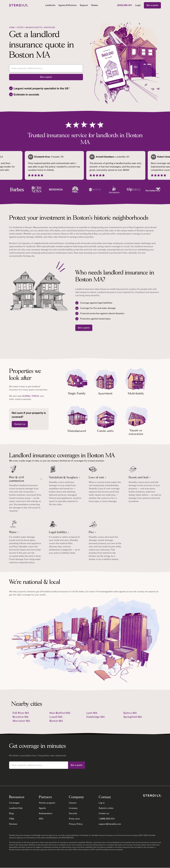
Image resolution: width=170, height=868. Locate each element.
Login (138, 5)
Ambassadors (46, 813)
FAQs (12, 819)
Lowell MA (56, 717)
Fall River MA (21, 713)
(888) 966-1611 (125, 5)
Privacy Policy (76, 824)
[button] (50, 5)
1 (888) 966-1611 (107, 819)
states (20, 27)
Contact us (20, 424)
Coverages (14, 803)
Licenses (73, 808)
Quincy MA (130, 713)
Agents (42, 808)
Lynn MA (92, 713)
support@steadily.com (110, 824)
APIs (41, 819)
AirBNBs (26, 396)
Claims (94, 5)
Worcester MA (21, 721)
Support (84, 5)
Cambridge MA (96, 717)
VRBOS (35, 396)
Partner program (47, 803)
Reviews (13, 824)
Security (73, 813)
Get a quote (152, 5)
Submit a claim (106, 808)
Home (12, 27)
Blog (11, 813)
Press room (74, 819)
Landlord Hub (16, 808)
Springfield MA (133, 717)
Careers (73, 803)
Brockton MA (21, 717)
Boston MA (50, 27)
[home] (18, 5)
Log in (102, 803)
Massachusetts (34, 27)
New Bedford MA (60, 713)
